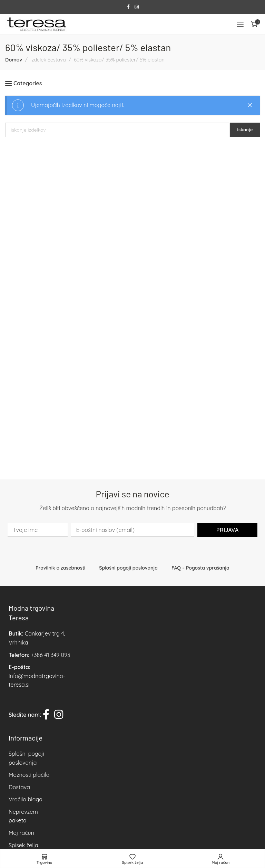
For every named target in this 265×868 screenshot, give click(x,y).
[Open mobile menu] (240, 24)
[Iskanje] (117, 130)
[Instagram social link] (137, 7)
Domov (14, 60)
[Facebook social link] (128, 7)
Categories (28, 83)
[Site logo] (36, 24)
